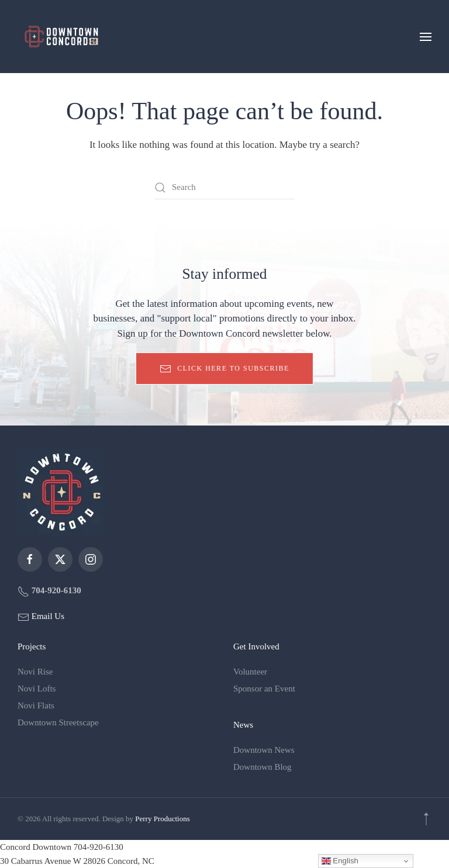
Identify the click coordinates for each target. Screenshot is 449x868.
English (340, 861)
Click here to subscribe (224, 369)
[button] (426, 37)
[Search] (224, 188)
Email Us (47, 616)
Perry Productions (163, 819)
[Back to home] (61, 37)
